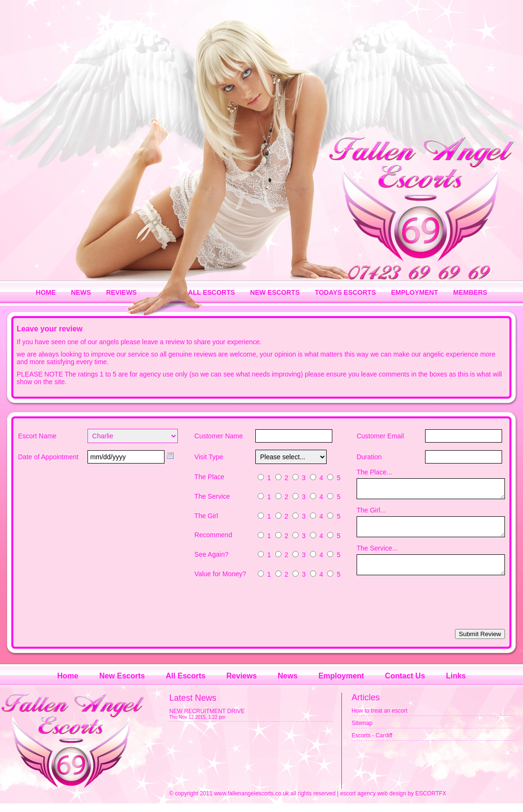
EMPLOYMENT (414, 292)
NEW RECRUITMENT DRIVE (207, 720)
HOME (46, 292)
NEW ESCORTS (275, 292)
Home (68, 684)
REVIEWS (121, 292)
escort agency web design (373, 802)
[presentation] (433, 611)
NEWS (81, 292)
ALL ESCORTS (212, 292)
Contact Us (405, 684)
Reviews (242, 684)
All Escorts (186, 684)
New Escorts (122, 684)
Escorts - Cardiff (372, 744)
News (288, 684)
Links (456, 684)
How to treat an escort (379, 719)
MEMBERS (470, 292)
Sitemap (362, 732)
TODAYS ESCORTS (345, 292)
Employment (341, 684)
